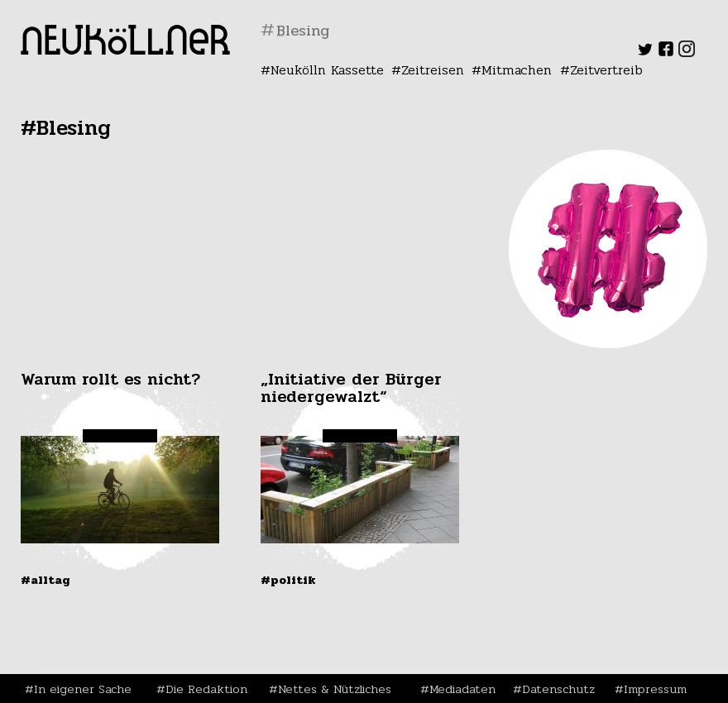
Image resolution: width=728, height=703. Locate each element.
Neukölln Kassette (327, 70)
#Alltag (45, 580)
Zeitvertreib (606, 70)
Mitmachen (517, 70)
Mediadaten (462, 689)
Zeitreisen (433, 70)
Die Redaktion (206, 689)
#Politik (288, 580)
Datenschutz (558, 689)
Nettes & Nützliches (335, 689)
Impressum (655, 689)
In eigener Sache (83, 689)
